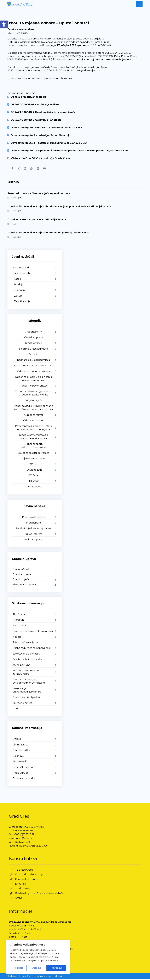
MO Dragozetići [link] (33, 471)
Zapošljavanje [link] (22, 302)
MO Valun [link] (34, 482)
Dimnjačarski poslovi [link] (24, 779)
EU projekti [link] (19, 762)
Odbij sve (37, 968)
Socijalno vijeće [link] (34, 401)
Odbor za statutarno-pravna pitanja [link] (34, 366)
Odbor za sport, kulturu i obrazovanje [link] (34, 446)
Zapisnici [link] (33, 355)
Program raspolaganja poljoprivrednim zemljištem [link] (29, 682)
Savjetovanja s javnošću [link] (26, 655)
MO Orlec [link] (34, 476)
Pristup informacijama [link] (25, 643)
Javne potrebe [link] (23, 274)
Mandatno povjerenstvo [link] (34, 387)
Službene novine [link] (22, 704)
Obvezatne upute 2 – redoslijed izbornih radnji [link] (39, 135)
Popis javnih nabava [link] (34, 518)
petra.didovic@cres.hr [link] (119, 59)
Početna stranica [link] (17, 29)
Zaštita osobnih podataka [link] (27, 660)
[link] (4, 24)
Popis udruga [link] (21, 774)
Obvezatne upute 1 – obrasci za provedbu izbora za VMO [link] (45, 128)
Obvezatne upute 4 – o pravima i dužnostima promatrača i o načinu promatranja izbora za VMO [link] (69, 151)
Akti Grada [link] (19, 615)
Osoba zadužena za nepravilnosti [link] (32, 649)
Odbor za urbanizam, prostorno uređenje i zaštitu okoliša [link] (33, 394)
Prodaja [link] (19, 285)
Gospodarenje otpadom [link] (27, 698)
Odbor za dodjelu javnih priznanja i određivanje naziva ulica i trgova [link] (33, 408)
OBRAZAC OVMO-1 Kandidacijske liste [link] (33, 105)
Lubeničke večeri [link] (23, 768)
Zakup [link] (18, 297)
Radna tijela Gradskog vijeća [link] (33, 361)
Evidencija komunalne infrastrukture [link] (26, 673)
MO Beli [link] (33, 465)
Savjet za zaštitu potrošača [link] (34, 454)
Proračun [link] (18, 621)
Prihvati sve (56, 968)
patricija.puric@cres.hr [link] (89, 59)
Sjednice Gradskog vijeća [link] (33, 350)
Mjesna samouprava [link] (34, 459)
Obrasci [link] (17, 740)
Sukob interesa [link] (33, 535)
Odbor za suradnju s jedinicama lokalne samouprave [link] (33, 379)
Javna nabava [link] (21, 626)
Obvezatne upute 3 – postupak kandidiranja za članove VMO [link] (47, 143)
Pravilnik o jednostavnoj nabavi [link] (33, 529)
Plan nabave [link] (34, 524)
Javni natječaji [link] (21, 269)
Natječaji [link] (18, 638)
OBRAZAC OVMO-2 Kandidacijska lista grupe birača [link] (41, 112)
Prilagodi (18, 968)
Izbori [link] (31, 29)
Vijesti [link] (19, 199)
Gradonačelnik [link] (33, 333)
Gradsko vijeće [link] (33, 344)
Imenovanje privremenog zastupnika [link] (27, 691)
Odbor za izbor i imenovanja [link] (34, 372)
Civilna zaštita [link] (20, 746)
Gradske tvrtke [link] (21, 751)
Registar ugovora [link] (33, 540)
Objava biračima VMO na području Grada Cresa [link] (39, 158)
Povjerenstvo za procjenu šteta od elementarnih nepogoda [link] (33, 429)
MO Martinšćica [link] (33, 488)
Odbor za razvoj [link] (34, 416)
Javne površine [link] (21, 666)
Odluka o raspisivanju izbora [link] (27, 97)
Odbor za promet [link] (34, 421)
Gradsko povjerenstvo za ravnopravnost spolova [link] (33, 437)
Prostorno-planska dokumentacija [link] (33, 632)
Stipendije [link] (20, 291)
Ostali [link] (17, 280)
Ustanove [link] (18, 757)
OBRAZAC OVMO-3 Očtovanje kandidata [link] (34, 120)
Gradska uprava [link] (33, 338)
